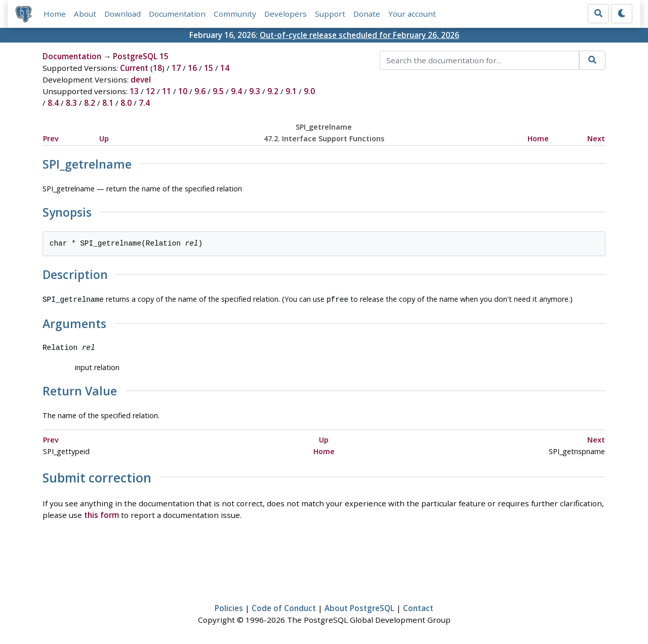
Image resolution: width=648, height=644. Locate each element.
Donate (367, 14)
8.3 (71, 103)
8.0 (126, 103)
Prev (51, 138)
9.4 (236, 91)
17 (176, 68)
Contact (418, 607)
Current (134, 68)
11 (167, 91)
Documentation (177, 14)
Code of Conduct (284, 607)
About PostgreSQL (359, 607)
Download (123, 14)
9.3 (255, 91)
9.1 (291, 91)
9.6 (200, 91)
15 (209, 68)
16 (192, 68)
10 (183, 91)
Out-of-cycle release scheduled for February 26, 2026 (359, 35)
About (85, 14)
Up (104, 138)
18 (157, 68)
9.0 (309, 91)
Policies (229, 607)
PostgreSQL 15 (141, 56)
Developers (286, 14)
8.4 (53, 103)
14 (225, 68)
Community (235, 14)
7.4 (144, 103)
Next (596, 138)
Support (330, 14)
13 (134, 91)
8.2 (90, 103)
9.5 (218, 91)
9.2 (273, 91)
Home (55, 14)
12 (150, 91)
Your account (412, 14)
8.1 (108, 103)
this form (102, 514)
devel (141, 79)
